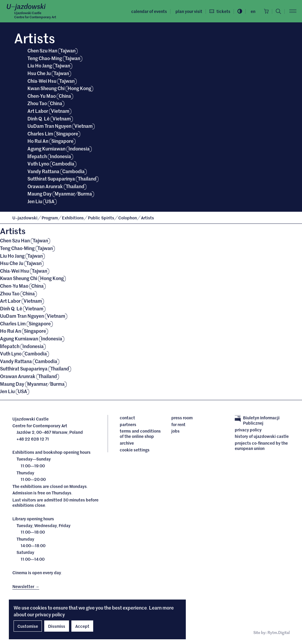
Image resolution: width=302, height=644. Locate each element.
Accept (82, 626)
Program (50, 218)
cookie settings (135, 450)
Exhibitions (73, 218)
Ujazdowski (25, 218)
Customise (28, 626)
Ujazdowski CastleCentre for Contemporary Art (35, 15)
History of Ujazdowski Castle (262, 436)
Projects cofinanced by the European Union (261, 446)
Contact (127, 418)
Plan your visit (189, 11)
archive (127, 443)
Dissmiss (57, 626)
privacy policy (50, 614)
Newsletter (26, 586)
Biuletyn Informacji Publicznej (257, 420)
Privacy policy (248, 430)
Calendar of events (149, 11)
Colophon (128, 218)
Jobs (175, 431)
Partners (128, 424)
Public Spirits (101, 218)
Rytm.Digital (279, 632)
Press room (182, 418)
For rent (178, 424)
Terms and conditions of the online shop (140, 434)
